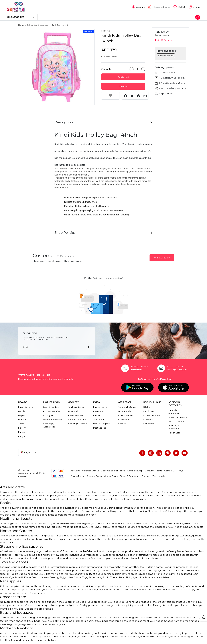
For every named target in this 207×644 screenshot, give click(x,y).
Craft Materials (125, 415)
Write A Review (162, 258)
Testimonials (159, 476)
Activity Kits (49, 415)
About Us (75, 471)
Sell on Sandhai (166, 55)
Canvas (122, 423)
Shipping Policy (94, 476)
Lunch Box (149, 411)
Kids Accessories (51, 411)
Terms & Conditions (130, 476)
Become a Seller (110, 471)
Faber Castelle (26, 407)
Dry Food (73, 411)
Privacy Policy (77, 476)
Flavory (22, 428)
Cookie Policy (111, 476)
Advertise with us (90, 471)
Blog (123, 471)
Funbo (22, 432)
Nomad (22, 419)
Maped (22, 415)
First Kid (106, 31)
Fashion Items (100, 407)
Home (21, 25)
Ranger (22, 436)
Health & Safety (176, 421)
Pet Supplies (100, 428)
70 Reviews (167, 40)
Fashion (97, 415)
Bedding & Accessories (174, 427)
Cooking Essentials (78, 423)
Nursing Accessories (178, 417)
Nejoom (166, 35)
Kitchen (147, 407)
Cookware (149, 419)
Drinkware (149, 423)
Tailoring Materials (127, 407)
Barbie (22, 411)
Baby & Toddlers (51, 407)
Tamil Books (99, 419)
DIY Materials (125, 419)
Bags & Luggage (102, 423)
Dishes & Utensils (152, 415)
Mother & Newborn (53, 419)
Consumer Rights (153, 471)
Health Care (174, 433)
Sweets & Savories (78, 419)
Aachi (21, 423)
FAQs (180, 471)
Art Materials (125, 411)
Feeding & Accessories (49, 425)
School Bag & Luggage (38, 25)
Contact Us (170, 471)
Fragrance (98, 411)
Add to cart (123, 77)
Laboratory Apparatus (174, 411)
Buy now (123, 86)
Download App (135, 471)
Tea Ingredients (76, 407)
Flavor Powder (76, 415)
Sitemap (146, 476)
